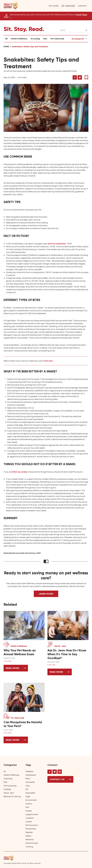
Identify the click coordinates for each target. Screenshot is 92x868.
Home (6, 47)
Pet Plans (54, 6)
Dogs (28, 796)
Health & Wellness (19, 39)
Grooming (35, 39)
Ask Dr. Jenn (9, 793)
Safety (28, 836)
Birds (28, 779)
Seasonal (30, 839)
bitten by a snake (20, 472)
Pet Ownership (57, 39)
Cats (28, 786)
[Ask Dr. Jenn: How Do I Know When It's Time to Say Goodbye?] (68, 654)
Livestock (30, 818)
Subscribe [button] (68, 6)
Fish (27, 807)
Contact (82, 6)
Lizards (29, 822)
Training (29, 847)
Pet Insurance (32, 825)
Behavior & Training (12, 796)
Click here (48, 361)
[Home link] (22, 858)
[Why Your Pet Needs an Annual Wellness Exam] (24, 652)
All (6, 39)
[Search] (74, 30)
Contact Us (57, 779)
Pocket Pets (31, 829)
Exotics (29, 804)
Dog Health (30, 793)
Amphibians (31, 775)
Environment (31, 800)
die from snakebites (57, 244)
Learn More (46, 594)
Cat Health (30, 782)
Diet (45, 39)
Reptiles (29, 832)
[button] (11, 6)
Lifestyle (7, 789)
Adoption (29, 771)
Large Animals (32, 814)
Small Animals (32, 843)
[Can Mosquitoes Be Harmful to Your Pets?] (24, 724)
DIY (27, 789)
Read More (17, 669)
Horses (29, 811)
